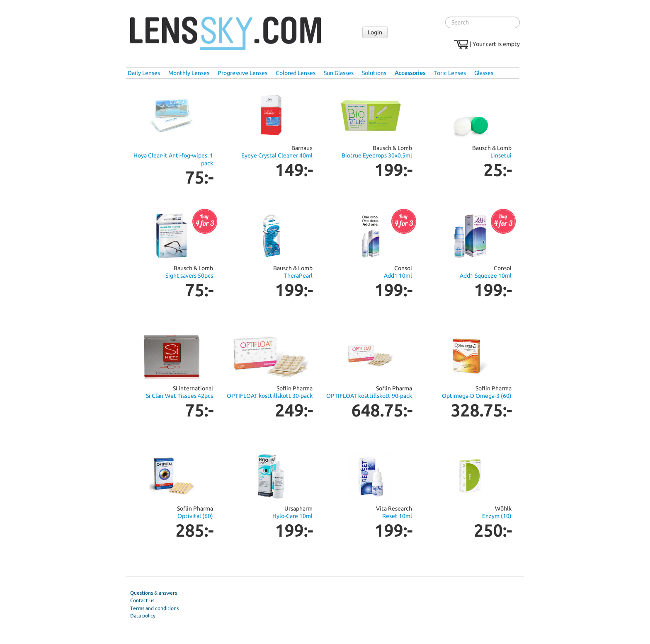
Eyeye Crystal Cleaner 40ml (277, 155)
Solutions (374, 73)
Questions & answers (154, 593)
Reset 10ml (397, 516)
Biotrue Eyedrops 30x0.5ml (377, 155)
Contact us (142, 600)
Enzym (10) (497, 516)
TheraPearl (298, 276)
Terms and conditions (154, 608)
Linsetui (501, 155)
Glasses (484, 73)
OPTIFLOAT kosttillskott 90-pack (369, 396)
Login (375, 32)
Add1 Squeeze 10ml (486, 276)
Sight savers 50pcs (189, 276)
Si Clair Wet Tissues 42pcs (179, 396)
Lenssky (226, 34)
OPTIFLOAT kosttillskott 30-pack (270, 396)
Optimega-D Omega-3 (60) (477, 396)
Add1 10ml (398, 276)
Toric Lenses (450, 73)
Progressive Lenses (243, 73)
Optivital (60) (195, 516)
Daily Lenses (144, 73)
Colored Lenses (296, 73)
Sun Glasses (339, 73)
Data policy (143, 616)
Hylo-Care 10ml (292, 516)
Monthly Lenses (189, 73)
